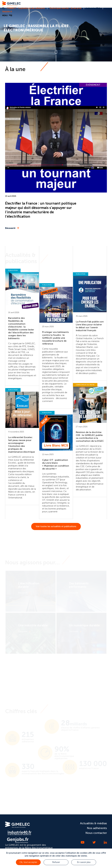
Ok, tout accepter (28, 862)
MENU (7, 16)
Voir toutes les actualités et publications (56, 526)
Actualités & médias (93, 823)
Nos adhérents (97, 828)
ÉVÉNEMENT (93, 85)
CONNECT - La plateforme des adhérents (26, 8)
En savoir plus (84, 862)
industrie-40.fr (93, 8)
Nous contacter (96, 833)
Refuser (56, 862)
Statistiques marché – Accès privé (65, 8)
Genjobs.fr (7, 12)
